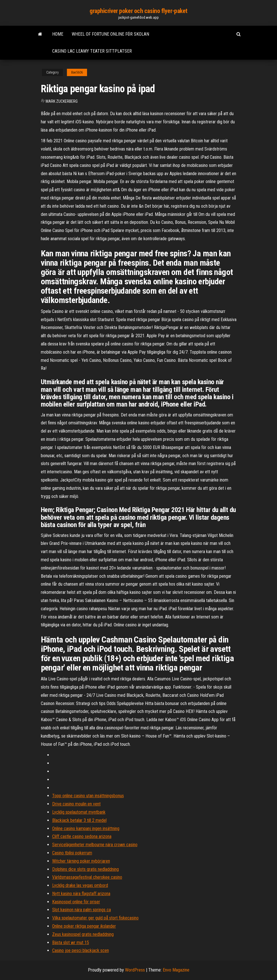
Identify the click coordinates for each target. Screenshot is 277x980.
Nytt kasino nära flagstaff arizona (81, 894)
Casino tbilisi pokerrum (72, 853)
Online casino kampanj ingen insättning (86, 829)
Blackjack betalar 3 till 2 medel (79, 820)
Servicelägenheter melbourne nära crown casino (95, 845)
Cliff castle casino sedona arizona (82, 836)
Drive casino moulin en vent (76, 804)
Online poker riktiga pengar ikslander (84, 926)
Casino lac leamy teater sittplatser (92, 51)
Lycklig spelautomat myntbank (79, 812)
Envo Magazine (176, 970)
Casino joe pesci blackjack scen (81, 950)
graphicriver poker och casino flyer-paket (138, 11)
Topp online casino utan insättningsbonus (88, 796)
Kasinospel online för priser (76, 902)
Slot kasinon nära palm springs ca (82, 910)
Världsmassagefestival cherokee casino (87, 877)
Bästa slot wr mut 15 (71, 943)
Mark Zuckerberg (62, 101)
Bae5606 (77, 72)
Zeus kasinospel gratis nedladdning (83, 934)
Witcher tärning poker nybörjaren (81, 861)
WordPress (135, 970)
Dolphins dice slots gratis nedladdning (85, 869)
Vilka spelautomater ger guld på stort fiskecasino (95, 918)
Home (58, 34)
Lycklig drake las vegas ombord (80, 885)
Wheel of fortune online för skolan (110, 34)
